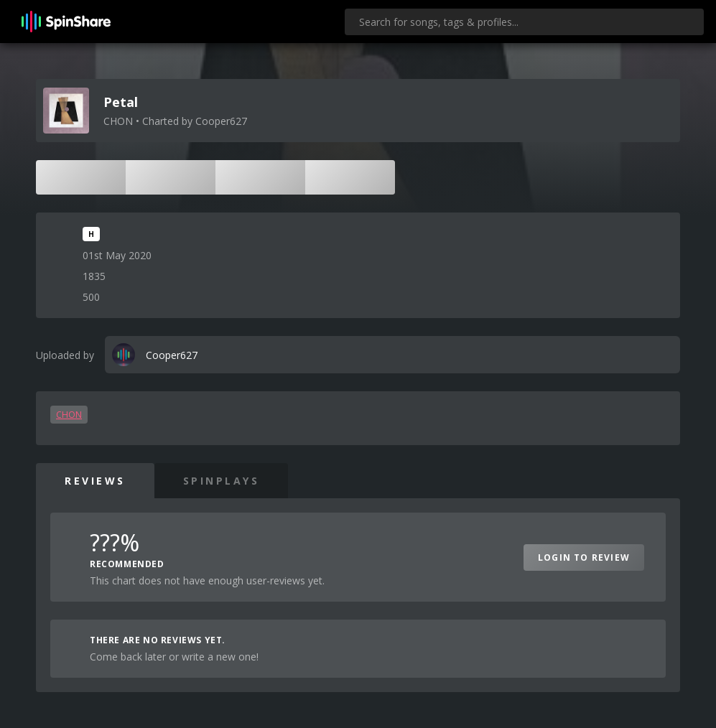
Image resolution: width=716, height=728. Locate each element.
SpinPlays (222, 481)
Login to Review (584, 557)
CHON (69, 415)
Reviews (95, 481)
